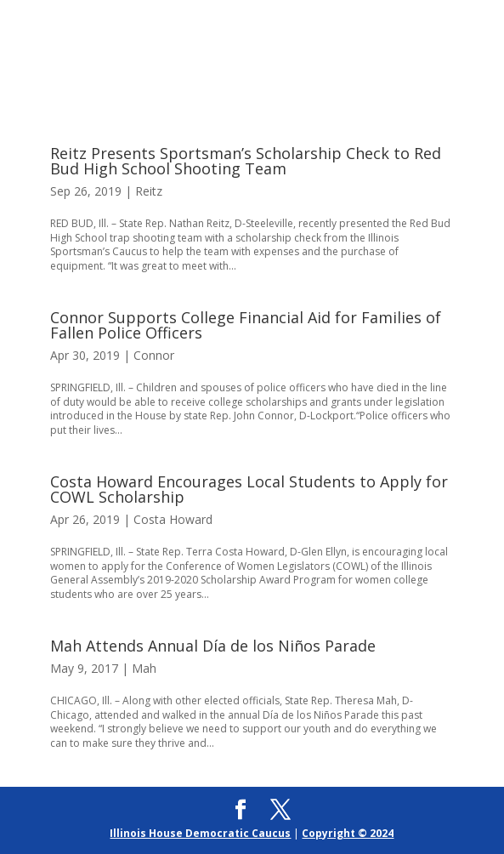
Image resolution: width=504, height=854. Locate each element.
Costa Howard (173, 519)
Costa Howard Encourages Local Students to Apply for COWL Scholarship (249, 489)
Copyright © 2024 (348, 833)
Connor (154, 355)
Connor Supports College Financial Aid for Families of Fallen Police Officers (246, 325)
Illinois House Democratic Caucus (200, 833)
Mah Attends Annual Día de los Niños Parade (213, 646)
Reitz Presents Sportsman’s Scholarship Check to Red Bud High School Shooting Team (246, 161)
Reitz (149, 191)
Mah (144, 668)
